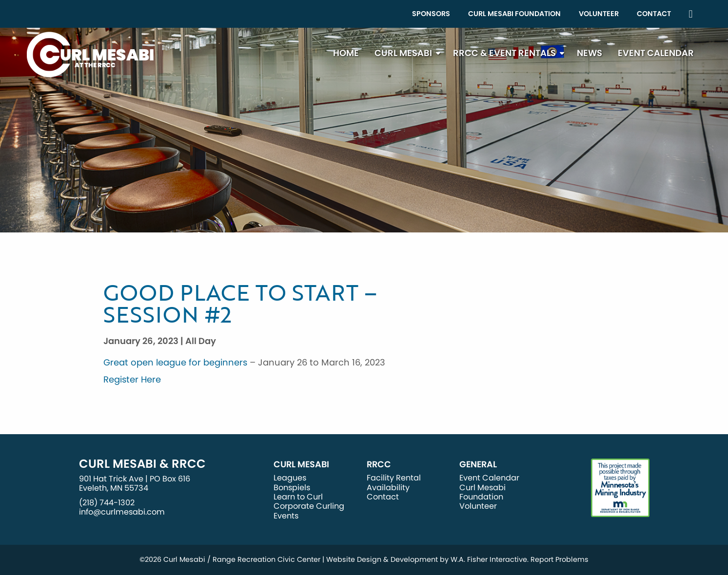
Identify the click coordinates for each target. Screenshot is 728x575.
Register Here (132, 379)
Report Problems (560, 559)
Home (346, 53)
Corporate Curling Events (309, 511)
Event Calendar (656, 53)
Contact (654, 14)
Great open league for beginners (175, 362)
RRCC (379, 464)
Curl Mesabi (403, 53)
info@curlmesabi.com (122, 512)
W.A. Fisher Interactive (489, 559)
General (478, 464)
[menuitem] (431, 14)
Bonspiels (292, 488)
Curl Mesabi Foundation (514, 14)
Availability (388, 488)
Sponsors (431, 14)
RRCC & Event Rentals (504, 53)
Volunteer (599, 14)
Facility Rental (394, 478)
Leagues (290, 478)
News (590, 53)
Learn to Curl (298, 497)
